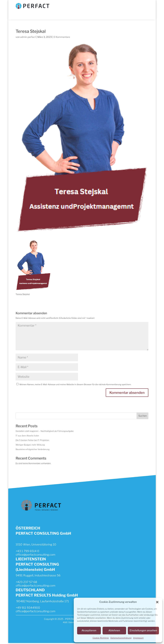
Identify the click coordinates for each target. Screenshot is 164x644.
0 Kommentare (62, 37)
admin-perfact (28, 37)
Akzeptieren (89, 631)
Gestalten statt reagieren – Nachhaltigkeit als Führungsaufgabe (46, 431)
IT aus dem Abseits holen (28, 436)
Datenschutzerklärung (121, 638)
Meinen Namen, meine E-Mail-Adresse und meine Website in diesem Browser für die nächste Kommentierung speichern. (76, 384)
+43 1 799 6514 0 (27, 552)
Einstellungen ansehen (143, 631)
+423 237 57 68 (26, 583)
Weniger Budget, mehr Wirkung (30, 445)
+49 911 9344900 (28, 609)
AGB (65, 623)
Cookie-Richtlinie (101, 638)
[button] (157, 602)
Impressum (138, 638)
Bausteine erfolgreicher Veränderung (33, 450)
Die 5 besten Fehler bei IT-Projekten (33, 441)
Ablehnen (114, 631)
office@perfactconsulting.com (35, 555)
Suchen (143, 416)
